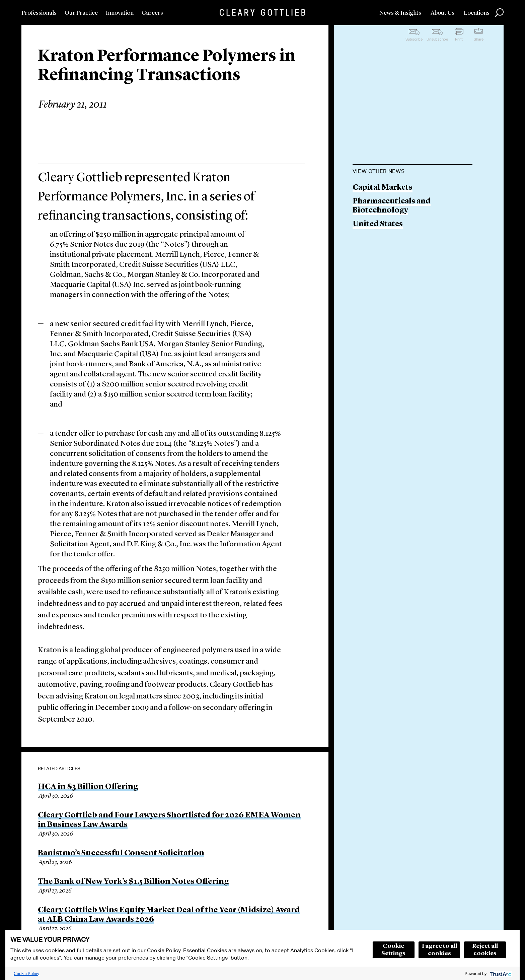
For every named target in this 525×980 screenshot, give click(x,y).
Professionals (39, 13)
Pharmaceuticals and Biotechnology (392, 206)
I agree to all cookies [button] (439, 950)
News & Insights (400, 13)
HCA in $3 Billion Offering (88, 787)
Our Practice (81, 13)
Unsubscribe (437, 39)
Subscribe (414, 39)
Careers (152, 13)
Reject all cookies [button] (485, 950)
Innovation (120, 13)
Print (459, 39)
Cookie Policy (26, 973)
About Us (442, 13)
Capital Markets (383, 188)
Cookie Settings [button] (393, 950)
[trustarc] (500, 973)
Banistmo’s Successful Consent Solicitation (121, 853)
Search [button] (499, 13)
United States (378, 224)
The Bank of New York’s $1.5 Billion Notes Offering (133, 882)
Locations (477, 13)
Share (479, 39)
